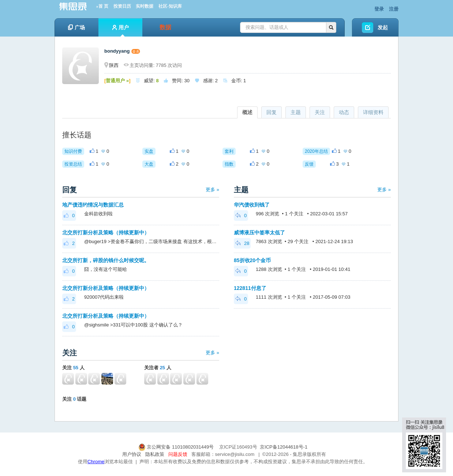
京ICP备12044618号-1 (284, 447)
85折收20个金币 (252, 260)
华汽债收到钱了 (252, 205)
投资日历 (122, 6)
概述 (247, 112)
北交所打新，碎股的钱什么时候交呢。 (106, 260)
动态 (344, 112)
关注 (320, 112)
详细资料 (373, 112)
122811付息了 (250, 288)
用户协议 (132, 454)
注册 (394, 9)
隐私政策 (155, 454)
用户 (121, 31)
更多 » (212, 190)
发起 (383, 27)
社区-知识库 (170, 6)
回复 (272, 112)
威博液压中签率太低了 (259, 233)
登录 (379, 9)
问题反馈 (178, 454)
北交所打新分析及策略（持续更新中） (106, 233)
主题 (296, 112)
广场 (76, 27)
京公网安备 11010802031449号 (177, 447)
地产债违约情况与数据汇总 (93, 205)
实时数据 (145, 6)
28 (242, 243)
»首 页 (102, 6)
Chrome (96, 462)
